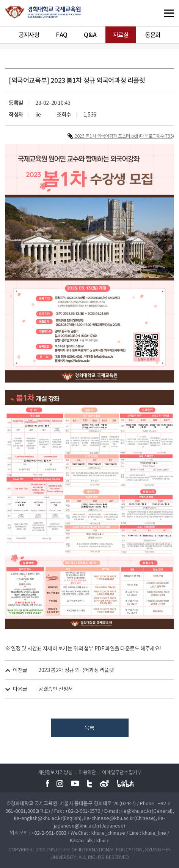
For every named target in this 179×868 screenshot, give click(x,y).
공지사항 (29, 35)
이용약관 (87, 772)
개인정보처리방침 (55, 772)
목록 (89, 728)
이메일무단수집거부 (122, 772)
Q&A (90, 35)
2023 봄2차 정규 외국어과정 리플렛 (76, 670)
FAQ (62, 35)
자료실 (121, 35)
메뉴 (154, 13)
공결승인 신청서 (56, 689)
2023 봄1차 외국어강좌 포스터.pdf (107, 136)
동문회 (153, 35)
